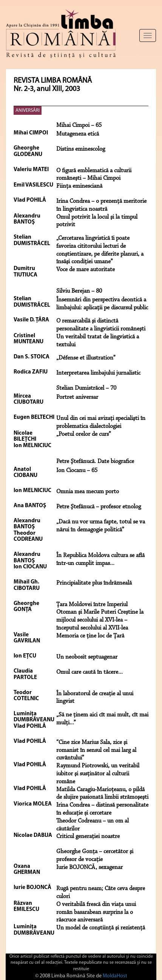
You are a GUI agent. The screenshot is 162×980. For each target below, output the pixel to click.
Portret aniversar (77, 397)
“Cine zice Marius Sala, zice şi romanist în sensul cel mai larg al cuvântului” (96, 750)
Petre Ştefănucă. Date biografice (95, 461)
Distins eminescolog (81, 149)
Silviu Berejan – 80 (79, 291)
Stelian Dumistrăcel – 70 (86, 388)
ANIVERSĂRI (28, 110)
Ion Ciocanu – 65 (77, 471)
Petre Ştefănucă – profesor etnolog (99, 507)
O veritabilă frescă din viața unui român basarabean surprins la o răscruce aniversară (96, 912)
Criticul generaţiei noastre (88, 836)
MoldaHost (115, 976)
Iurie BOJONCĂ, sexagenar (89, 867)
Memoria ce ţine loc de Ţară (90, 636)
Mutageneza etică (78, 134)
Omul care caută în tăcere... (89, 672)
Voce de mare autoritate (86, 270)
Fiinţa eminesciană (79, 186)
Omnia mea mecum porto (88, 492)
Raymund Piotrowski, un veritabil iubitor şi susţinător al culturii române (98, 774)
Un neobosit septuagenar (87, 657)
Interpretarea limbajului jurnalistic (98, 373)
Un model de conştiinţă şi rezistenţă (101, 928)
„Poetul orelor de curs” (84, 434)
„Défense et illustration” (86, 358)
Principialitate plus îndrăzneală (94, 583)
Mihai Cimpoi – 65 (79, 125)
